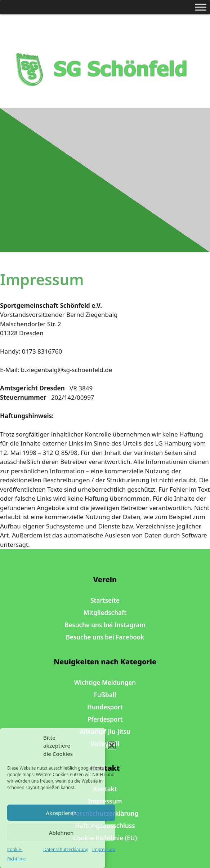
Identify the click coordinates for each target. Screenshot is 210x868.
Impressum (104, 849)
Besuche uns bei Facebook (105, 637)
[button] (112, 745)
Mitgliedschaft (105, 613)
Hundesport (105, 707)
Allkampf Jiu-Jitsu (105, 732)
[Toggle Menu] (201, 7)
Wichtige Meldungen (105, 683)
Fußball (105, 695)
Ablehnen (61, 833)
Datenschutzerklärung (66, 849)
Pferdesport (105, 719)
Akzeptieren (61, 813)
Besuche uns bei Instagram (105, 625)
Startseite (105, 600)
